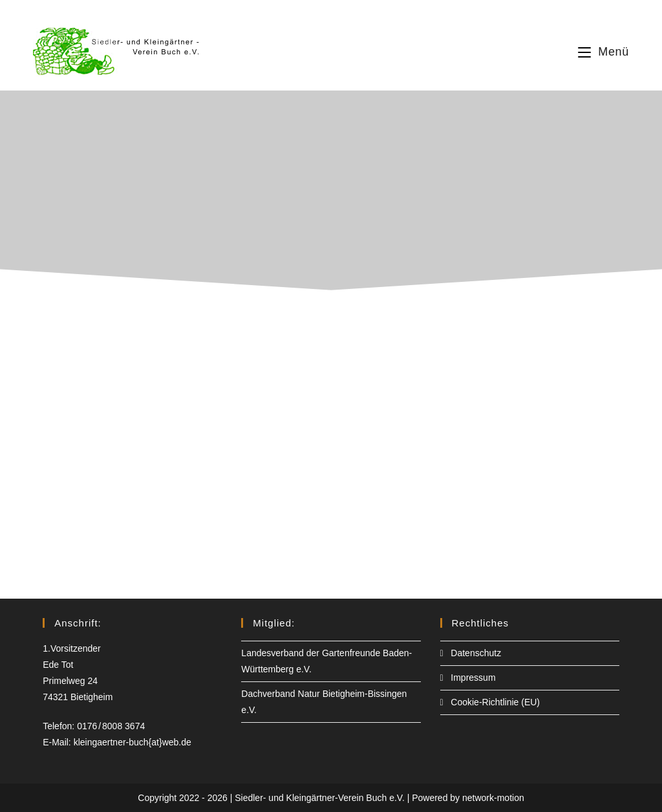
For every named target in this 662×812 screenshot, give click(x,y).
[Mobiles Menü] (603, 52)
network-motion (493, 798)
